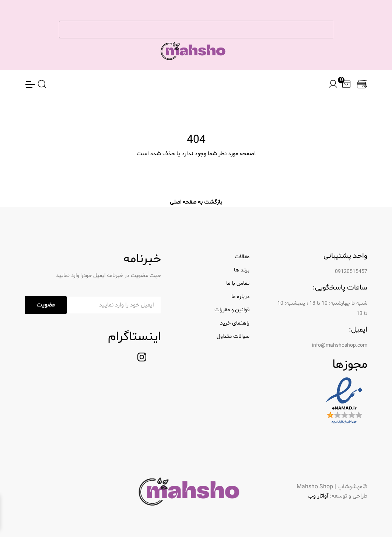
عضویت (46, 305)
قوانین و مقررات (232, 310)
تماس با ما (238, 283)
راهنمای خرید (235, 323)
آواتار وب (318, 496)
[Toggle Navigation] (30, 84)
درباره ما (240, 297)
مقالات (242, 257)
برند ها (242, 270)
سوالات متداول (233, 337)
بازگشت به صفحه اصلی (196, 202)
